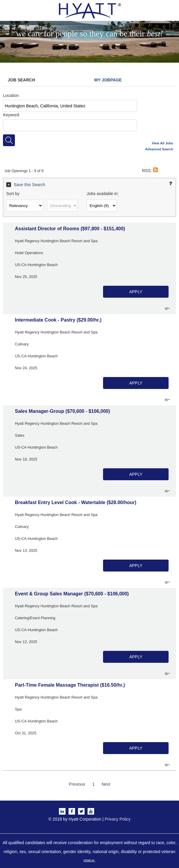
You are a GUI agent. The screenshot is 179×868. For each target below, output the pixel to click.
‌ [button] (167, 308)
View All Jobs (163, 143)
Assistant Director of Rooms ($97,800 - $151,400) (70, 229)
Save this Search (29, 185)
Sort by (13, 194)
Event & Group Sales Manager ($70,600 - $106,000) (72, 594)
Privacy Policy (117, 819)
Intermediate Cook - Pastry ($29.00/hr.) (58, 320)
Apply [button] (136, 292)
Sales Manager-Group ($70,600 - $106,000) (62, 411)
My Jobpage (108, 80)
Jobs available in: (103, 194)
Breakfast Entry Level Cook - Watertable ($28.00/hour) (76, 502)
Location (11, 95)
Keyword (11, 115)
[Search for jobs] (9, 140)
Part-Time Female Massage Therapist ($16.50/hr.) (70, 685)
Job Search (21, 80)
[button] (155, 171)
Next (106, 784)
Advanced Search (159, 149)
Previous (77, 784)
